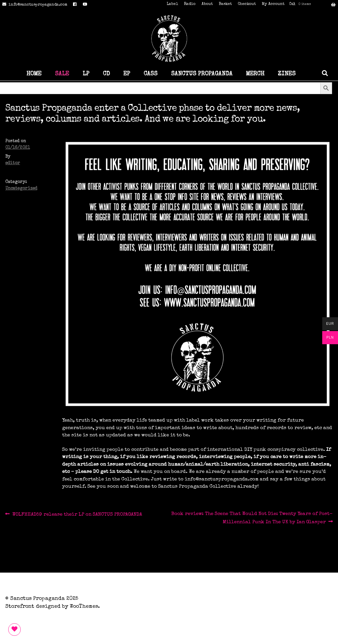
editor (13, 163)
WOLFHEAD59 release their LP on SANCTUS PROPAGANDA (77, 515)
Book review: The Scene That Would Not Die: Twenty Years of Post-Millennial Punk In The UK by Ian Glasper (252, 517)
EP (127, 74)
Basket (225, 4)
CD (106, 74)
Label (172, 4)
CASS (151, 74)
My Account (273, 4)
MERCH (255, 74)
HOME (34, 74)
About (207, 4)
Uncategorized (21, 189)
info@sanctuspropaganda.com (34, 5)
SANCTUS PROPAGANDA (202, 74)
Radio (190, 4)
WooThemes (84, 607)
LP (86, 74)
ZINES (287, 74)
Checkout (247, 4)
